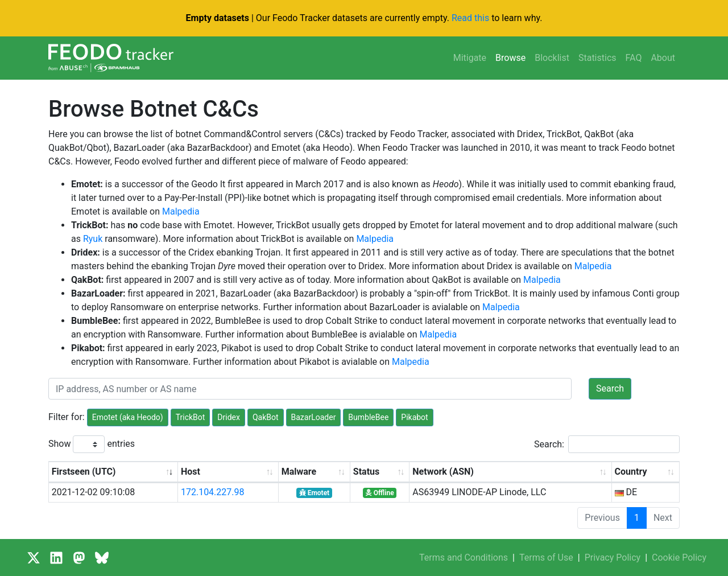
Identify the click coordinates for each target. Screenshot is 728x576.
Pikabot (414, 417)
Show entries (92, 444)
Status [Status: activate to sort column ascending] (366, 472)
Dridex (229, 417)
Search (610, 388)
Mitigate (470, 58)
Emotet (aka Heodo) (128, 417)
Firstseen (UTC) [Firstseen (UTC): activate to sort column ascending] (84, 472)
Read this (470, 18)
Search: (607, 444)
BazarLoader (314, 417)
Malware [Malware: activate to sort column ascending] (299, 472)
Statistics (597, 58)
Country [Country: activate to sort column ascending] (631, 472)
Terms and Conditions (464, 558)
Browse (510, 58)
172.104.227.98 (213, 492)
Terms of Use (546, 558)
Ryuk (93, 239)
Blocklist (552, 58)
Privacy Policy (613, 558)
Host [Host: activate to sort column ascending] (191, 472)
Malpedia (181, 211)
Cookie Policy (679, 558)
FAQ (634, 58)
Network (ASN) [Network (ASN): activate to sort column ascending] (443, 472)
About (663, 58)
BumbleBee (368, 417)
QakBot (266, 417)
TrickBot (191, 417)
